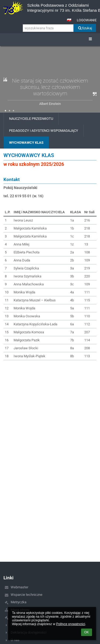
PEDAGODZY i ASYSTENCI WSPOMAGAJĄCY (44, 131)
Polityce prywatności (71, 624)
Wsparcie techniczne (27, 595)
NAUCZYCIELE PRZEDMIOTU (31, 119)
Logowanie (87, 20)
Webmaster (19, 587)
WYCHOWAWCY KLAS (26, 143)
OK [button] (87, 632)
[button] (69, 20)
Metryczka (19, 602)
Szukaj (85, 28)
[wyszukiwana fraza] (48, 28)
